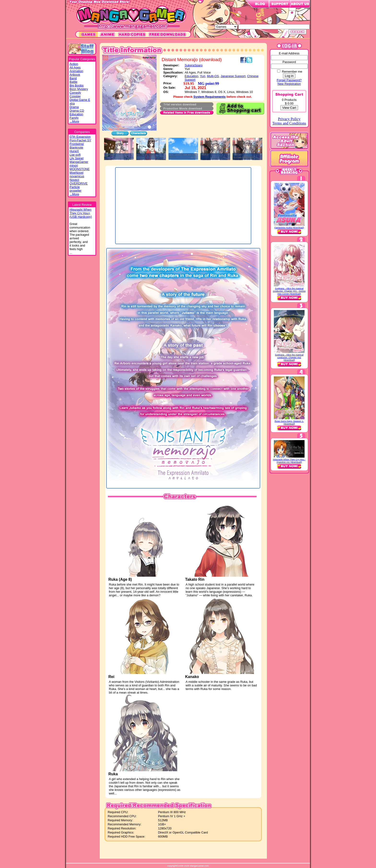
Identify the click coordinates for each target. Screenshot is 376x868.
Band (73, 78)
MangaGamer (79, 162)
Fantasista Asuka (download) (289, 227)
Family (74, 118)
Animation (76, 71)
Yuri (203, 76)
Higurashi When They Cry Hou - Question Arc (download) (289, 461)
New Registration (289, 84)
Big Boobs (76, 85)
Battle (73, 82)
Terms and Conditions (289, 123)
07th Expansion (80, 137)
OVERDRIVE (79, 183)
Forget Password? (289, 80)
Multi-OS (213, 76)
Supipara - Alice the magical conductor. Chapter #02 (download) (289, 357)
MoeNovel (76, 173)
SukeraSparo (194, 65)
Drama (74, 107)
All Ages (75, 67)
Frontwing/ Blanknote (77, 146)
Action (74, 64)
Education (76, 114)
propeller (76, 191)
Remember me (292, 72)
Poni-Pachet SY (80, 140)
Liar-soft (75, 155)
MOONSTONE (80, 169)
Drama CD (77, 111)
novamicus (77, 176)
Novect (74, 180)
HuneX (74, 151)
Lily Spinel (76, 158)
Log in (289, 76)
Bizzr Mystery (79, 89)
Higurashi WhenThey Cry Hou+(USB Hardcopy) (81, 213)
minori (74, 165)
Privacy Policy (289, 119)
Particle (75, 187)
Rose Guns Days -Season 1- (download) (289, 422)
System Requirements (210, 97)
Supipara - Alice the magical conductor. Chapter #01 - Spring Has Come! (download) (289, 291)
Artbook (75, 75)
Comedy (75, 93)
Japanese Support (233, 76)
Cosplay (75, 96)
